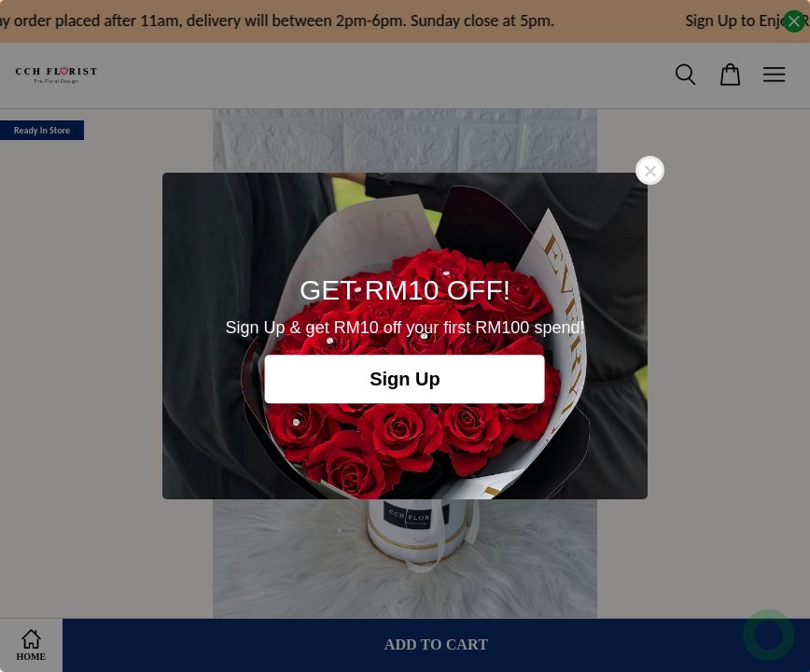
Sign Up (405, 379)
